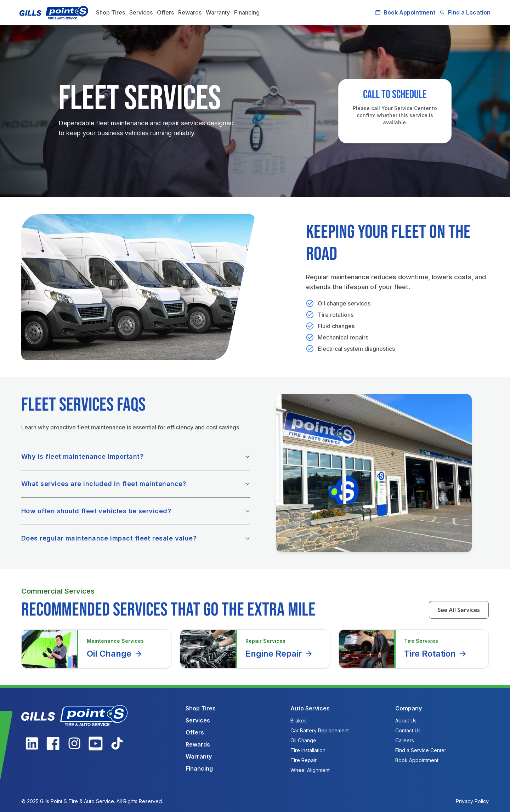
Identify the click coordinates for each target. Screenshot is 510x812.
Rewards (192, 12)
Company (409, 708)
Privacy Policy (472, 801)
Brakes (299, 720)
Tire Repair (304, 760)
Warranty (220, 12)
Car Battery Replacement (320, 730)
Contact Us (408, 730)
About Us (406, 720)
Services (143, 12)
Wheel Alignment (310, 770)
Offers (167, 12)
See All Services (459, 610)
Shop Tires (112, 12)
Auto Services (310, 708)
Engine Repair (279, 654)
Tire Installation (308, 750)
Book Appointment (403, 12)
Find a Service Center (421, 750)
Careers (405, 740)
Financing (249, 12)
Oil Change (115, 654)
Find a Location (463, 12)
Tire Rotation (436, 654)
